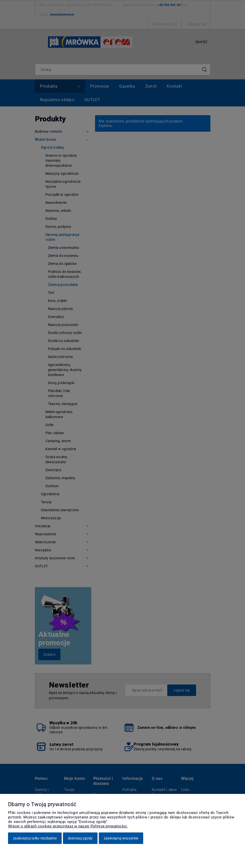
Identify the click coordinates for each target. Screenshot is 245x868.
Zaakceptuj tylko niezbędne (35, 838)
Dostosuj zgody (80, 838)
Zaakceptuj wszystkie (121, 838)
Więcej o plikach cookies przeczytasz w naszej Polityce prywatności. (68, 826)
